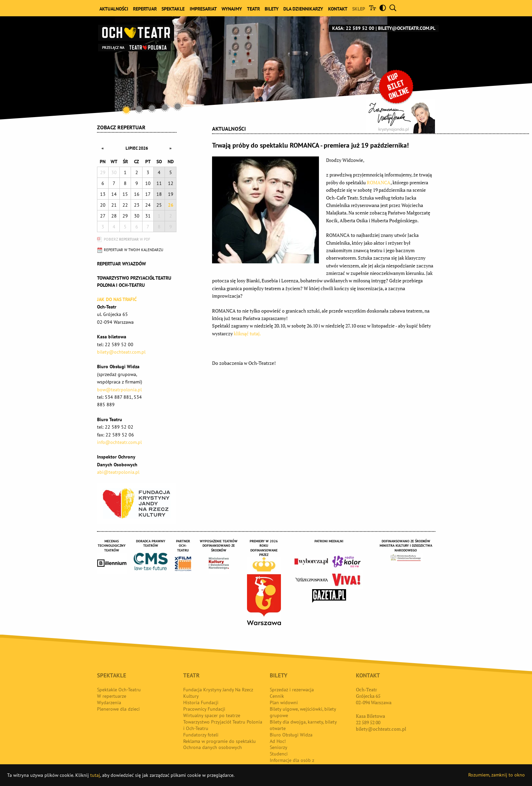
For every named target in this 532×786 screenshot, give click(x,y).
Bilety (272, 9)
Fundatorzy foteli (201, 735)
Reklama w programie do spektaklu (220, 741)
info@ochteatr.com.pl (119, 442)
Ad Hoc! (278, 741)
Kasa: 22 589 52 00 (353, 28)
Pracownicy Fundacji (204, 709)
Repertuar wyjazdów (121, 264)
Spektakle (173, 9)
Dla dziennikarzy (303, 9)
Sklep (359, 9)
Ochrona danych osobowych (213, 747)
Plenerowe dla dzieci (118, 709)
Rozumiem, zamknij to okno (497, 775)
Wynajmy (232, 9)
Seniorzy (279, 747)
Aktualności (114, 9)
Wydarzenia (109, 703)
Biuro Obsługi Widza (291, 735)
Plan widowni (284, 703)
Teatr (253, 9)
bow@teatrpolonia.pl (119, 390)
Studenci (279, 754)
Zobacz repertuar (121, 127)
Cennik (277, 696)
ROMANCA (379, 182)
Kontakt (338, 9)
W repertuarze (112, 696)
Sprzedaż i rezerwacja (292, 690)
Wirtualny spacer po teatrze (212, 715)
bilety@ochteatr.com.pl (407, 28)
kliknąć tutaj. (247, 333)
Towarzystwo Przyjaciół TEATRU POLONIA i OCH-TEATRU (134, 282)
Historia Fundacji (201, 703)
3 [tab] (152, 108)
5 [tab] (178, 106)
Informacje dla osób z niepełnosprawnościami (294, 763)
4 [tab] (165, 107)
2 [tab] (139, 109)
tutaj (95, 775)
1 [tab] (126, 110)
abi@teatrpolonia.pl (118, 472)
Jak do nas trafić (117, 299)
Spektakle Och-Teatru (119, 690)
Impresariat (203, 9)
